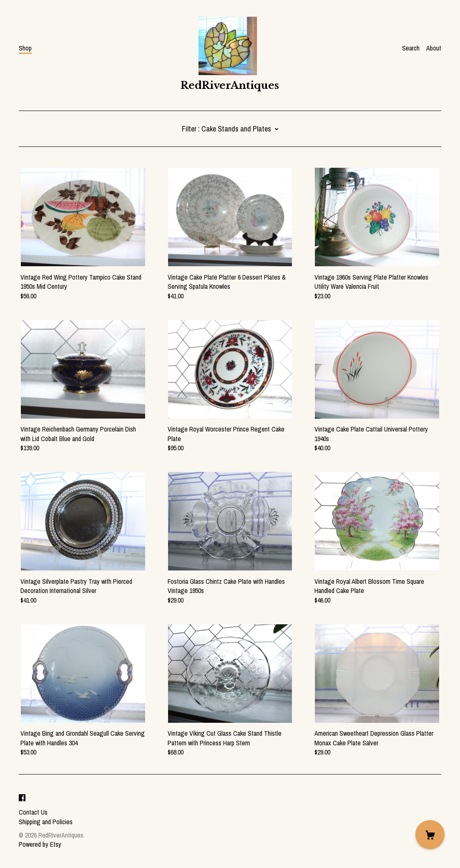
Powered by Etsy (40, 844)
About (434, 48)
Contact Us (33, 812)
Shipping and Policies (46, 822)
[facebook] (22, 798)
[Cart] (430, 835)
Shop (25, 48)
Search (411, 48)
